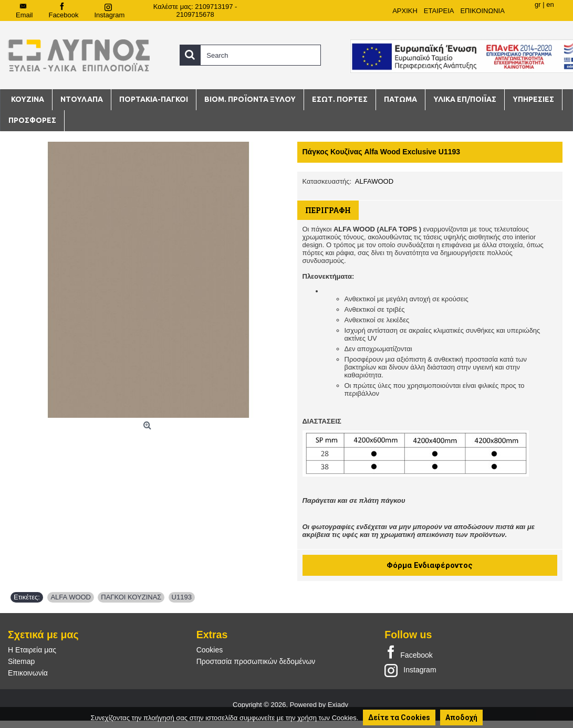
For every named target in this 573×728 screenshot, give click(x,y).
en (550, 4)
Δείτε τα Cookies (399, 718)
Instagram (410, 670)
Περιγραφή (328, 210)
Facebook (408, 653)
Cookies (210, 650)
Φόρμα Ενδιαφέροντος (430, 565)
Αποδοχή (461, 718)
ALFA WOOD (71, 597)
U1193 (182, 597)
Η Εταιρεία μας (32, 650)
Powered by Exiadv (319, 705)
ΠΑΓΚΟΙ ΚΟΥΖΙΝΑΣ (131, 597)
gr (538, 4)
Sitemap (21, 661)
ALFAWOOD (374, 181)
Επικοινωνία (28, 673)
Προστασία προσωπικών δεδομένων (256, 661)
